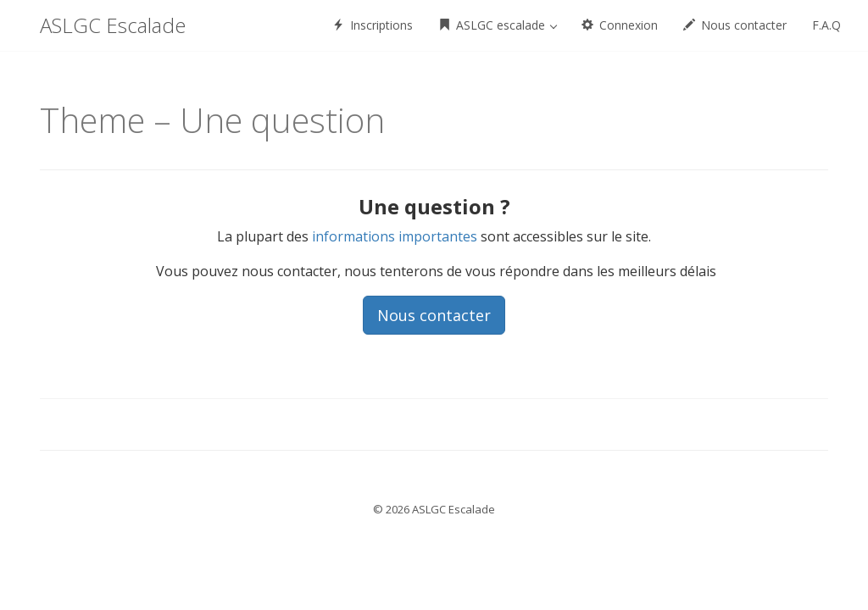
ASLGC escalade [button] (498, 25)
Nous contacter (735, 25)
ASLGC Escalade (113, 25)
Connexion (620, 25)
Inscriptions (373, 25)
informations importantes (395, 236)
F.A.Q (826, 25)
